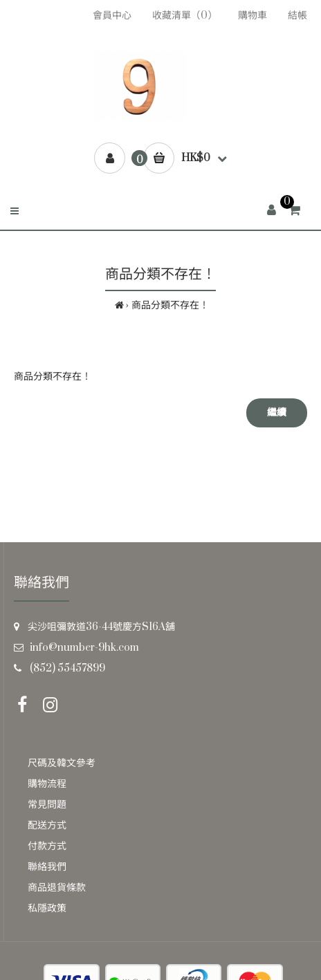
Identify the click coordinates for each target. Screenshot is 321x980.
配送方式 (47, 825)
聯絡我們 (47, 867)
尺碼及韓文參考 (62, 763)
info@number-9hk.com (84, 648)
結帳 (297, 16)
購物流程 (47, 784)
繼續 (277, 413)
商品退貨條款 (57, 888)
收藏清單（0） (185, 16)
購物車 (253, 16)
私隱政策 (47, 908)
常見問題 (47, 805)
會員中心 (112, 16)
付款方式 (47, 846)
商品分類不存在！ (170, 305)
